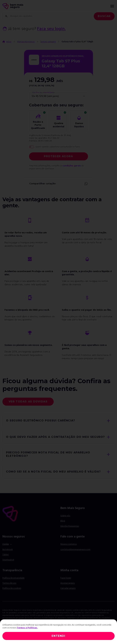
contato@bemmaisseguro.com (75, 550)
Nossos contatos (69, 544)
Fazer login (66, 578)
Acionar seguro (68, 583)
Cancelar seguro (68, 588)
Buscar (104, 16)
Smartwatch (8, 560)
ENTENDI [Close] (58, 636)
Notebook (8, 550)
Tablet (6, 555)
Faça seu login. (51, 29)
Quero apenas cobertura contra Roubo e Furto (58, 147)
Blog (63, 521)
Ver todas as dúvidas (28, 402)
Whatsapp (86, 184)
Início (9, 42)
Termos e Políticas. (27, 628)
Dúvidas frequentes (70, 526)
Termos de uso (9, 583)
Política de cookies (12, 588)
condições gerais (72, 166)
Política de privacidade (13, 578)
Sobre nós (65, 516)
